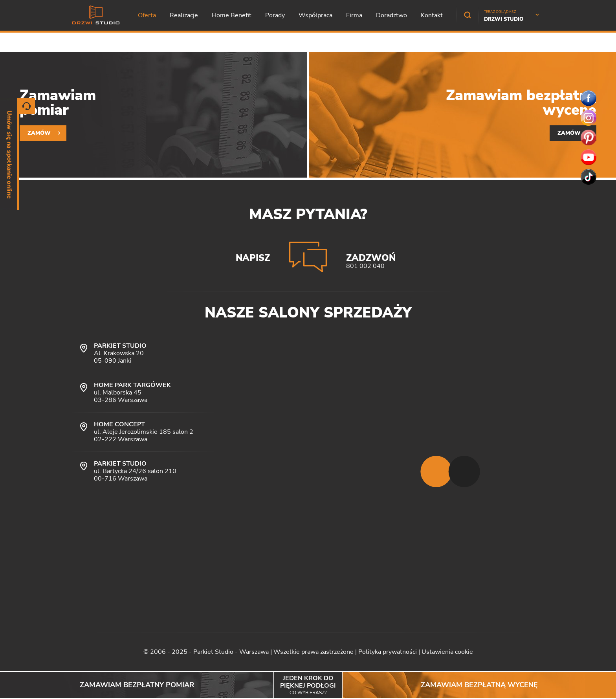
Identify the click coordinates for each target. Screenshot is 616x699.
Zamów (39, 133)
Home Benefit (232, 15)
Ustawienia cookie (447, 652)
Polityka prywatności (388, 652)
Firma (354, 15)
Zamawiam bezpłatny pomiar (137, 685)
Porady (275, 15)
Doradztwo (391, 15)
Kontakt (432, 15)
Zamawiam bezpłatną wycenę (479, 685)
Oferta (147, 15)
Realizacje (184, 15)
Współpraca (315, 15)
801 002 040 (365, 266)
